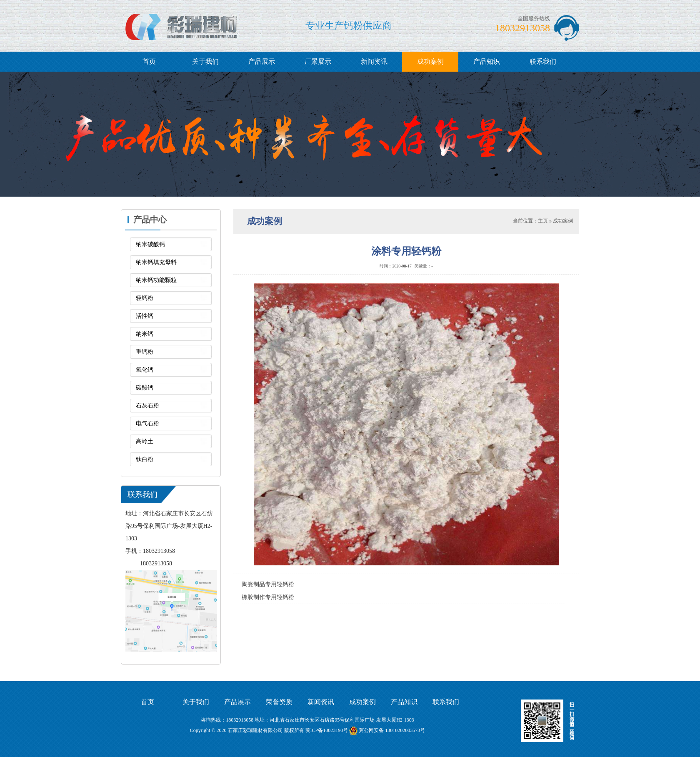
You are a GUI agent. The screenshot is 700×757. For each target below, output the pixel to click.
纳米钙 (145, 334)
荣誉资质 (279, 702)
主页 (543, 221)
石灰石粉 (147, 406)
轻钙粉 (145, 298)
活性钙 (145, 316)
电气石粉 (147, 423)
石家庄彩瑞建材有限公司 (255, 730)
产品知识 (487, 61)
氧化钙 (145, 370)
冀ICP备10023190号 (327, 730)
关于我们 (205, 61)
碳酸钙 (145, 388)
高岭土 (145, 441)
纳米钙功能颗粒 (156, 280)
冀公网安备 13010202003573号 (392, 730)
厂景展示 (318, 61)
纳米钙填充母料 (156, 262)
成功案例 (430, 61)
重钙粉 (145, 352)
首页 (149, 61)
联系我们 (543, 61)
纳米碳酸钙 (150, 244)
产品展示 (262, 61)
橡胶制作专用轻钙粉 (268, 597)
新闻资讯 (374, 61)
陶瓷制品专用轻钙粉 (268, 584)
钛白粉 (145, 459)
